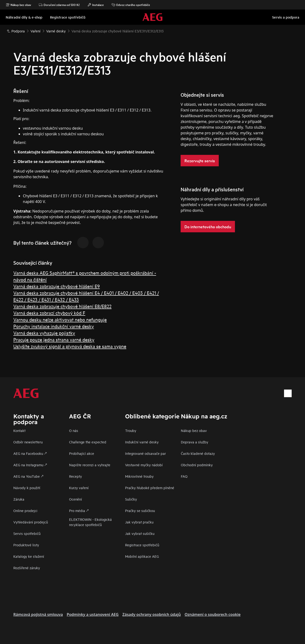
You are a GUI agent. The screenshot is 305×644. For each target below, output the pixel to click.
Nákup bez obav (18, 5)
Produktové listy (26, 545)
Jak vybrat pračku (139, 522)
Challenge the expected (88, 442)
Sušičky (131, 499)
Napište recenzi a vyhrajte (90, 465)
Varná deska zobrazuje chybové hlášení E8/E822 (62, 306)
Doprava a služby (195, 442)
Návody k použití (27, 488)
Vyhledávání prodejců (31, 522)
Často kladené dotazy (198, 453)
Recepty (76, 476)
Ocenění (76, 499)
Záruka (19, 499)
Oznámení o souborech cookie (213, 614)
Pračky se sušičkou (140, 510)
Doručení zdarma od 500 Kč (59, 5)
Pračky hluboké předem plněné (150, 488)
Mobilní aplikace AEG (142, 556)
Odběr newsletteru (28, 442)
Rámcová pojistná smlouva (38, 614)
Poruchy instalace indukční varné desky (54, 326)
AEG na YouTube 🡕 (28, 476)
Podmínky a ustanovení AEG (93, 614)
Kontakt (19, 430)
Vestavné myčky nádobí (144, 465)
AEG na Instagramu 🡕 (30, 465)
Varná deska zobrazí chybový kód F (49, 313)
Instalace (96, 5)
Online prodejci (25, 510)
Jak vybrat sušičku (140, 533)
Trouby (131, 430)
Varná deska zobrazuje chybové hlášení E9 (57, 286)
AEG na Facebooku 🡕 (30, 453)
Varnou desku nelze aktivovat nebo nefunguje (60, 319)
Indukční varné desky (142, 442)
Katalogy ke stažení (29, 556)
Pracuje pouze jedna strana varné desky (54, 339)
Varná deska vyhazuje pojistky (44, 333)
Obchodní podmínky (197, 465)
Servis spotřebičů (27, 533)
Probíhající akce (82, 453)
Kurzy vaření (79, 488)
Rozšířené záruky (27, 568)
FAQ (184, 476)
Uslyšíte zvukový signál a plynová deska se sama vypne (70, 346)
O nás (74, 430)
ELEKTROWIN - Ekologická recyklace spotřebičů (90, 522)
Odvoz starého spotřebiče (131, 5)
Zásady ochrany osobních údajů (152, 614)
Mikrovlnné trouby (139, 476)
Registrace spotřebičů (142, 545)
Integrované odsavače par (145, 453)
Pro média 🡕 (79, 510)
